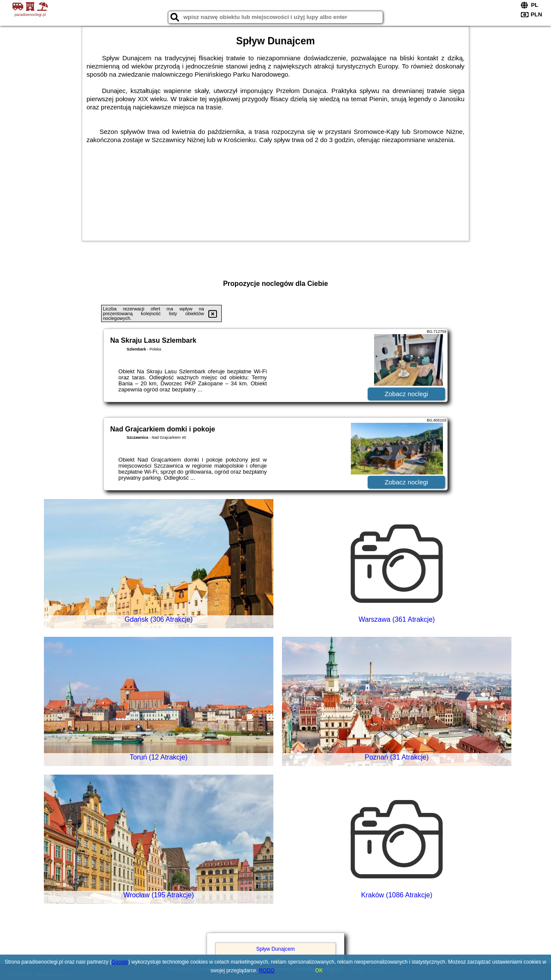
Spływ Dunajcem (275, 949)
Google (120, 962)
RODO (267, 971)
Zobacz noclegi (407, 394)
